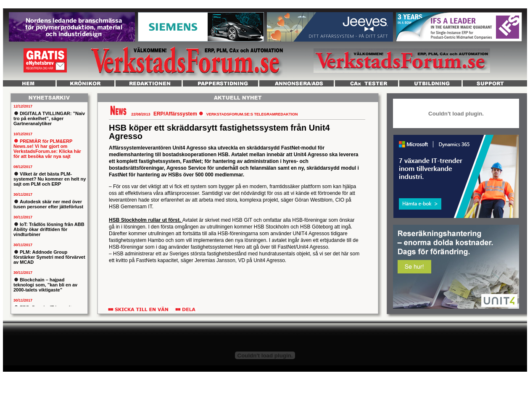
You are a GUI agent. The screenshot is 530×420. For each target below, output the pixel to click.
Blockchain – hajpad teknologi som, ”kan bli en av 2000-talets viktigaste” (45, 285)
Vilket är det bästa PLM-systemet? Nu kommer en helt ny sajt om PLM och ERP (50, 179)
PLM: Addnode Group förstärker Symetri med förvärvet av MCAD (49, 257)
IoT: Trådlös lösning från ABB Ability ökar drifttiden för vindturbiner (49, 229)
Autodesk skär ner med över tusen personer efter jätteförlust (48, 204)
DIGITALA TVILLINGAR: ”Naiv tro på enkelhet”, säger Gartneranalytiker (49, 118)
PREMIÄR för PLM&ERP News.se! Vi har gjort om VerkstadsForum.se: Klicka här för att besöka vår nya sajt (47, 149)
